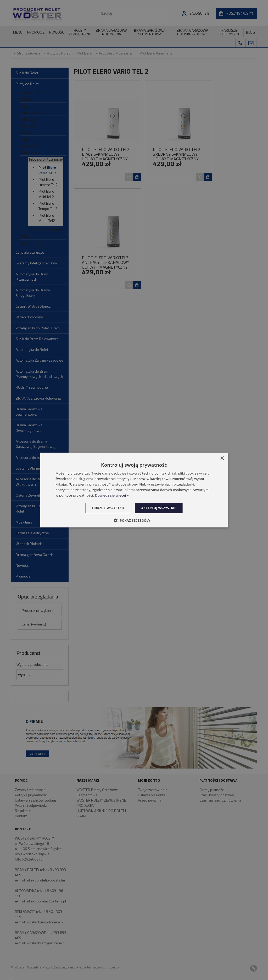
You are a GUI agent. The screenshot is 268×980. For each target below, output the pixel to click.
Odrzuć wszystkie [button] (107, 508)
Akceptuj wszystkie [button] (160, 508)
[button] (134, 520)
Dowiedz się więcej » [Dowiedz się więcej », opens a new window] (112, 495)
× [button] (222, 458)
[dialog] (134, 490)
